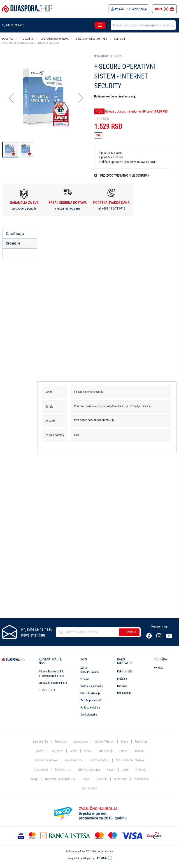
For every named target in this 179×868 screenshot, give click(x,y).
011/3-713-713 (13, 25)
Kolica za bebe (73, 760)
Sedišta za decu (99, 760)
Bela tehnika (38, 742)
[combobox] (143, 25)
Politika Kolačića (90, 708)
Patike (88, 751)
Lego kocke (80, 742)
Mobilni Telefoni (105, 742)
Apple (73, 751)
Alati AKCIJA (89, 788)
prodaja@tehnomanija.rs (53, 683)
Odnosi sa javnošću (92, 686)
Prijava (119, 9)
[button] (11, 98)
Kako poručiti (125, 672)
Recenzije (13, 244)
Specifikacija (15, 234)
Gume (124, 751)
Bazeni (111, 770)
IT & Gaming (27, 39)
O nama (85, 679)
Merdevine (121, 779)
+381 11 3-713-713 (114, 208)
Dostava (122, 686)
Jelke (126, 770)
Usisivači (102, 779)
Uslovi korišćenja (90, 694)
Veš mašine (142, 779)
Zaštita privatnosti (91, 701)
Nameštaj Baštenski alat (60, 779)
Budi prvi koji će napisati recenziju (115, 96)
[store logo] (27, 9)
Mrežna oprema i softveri (91, 39)
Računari (140, 751)
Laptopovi (56, 751)
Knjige (33, 779)
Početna (8, 39)
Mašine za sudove (45, 760)
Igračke (38, 751)
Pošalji (131, 632)
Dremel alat (40, 770)
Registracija (139, 9)
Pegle (86, 779)
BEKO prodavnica (89, 770)
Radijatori (142, 742)
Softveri (120, 39)
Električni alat (62, 770)
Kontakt (158, 668)
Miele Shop (106, 751)
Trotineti (142, 770)
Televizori (59, 742)
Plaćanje (122, 679)
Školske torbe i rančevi (131, 760)
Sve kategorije (89, 715)
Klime (126, 742)
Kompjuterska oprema (55, 39)
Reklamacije (124, 693)
